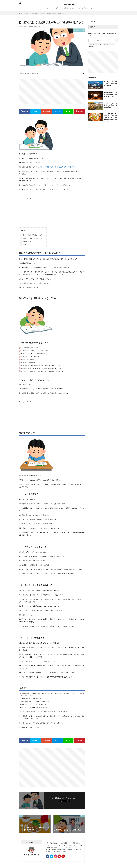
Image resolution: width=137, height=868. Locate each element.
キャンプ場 (55, 8)
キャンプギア (47, 8)
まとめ (23, 245)
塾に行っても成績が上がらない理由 (31, 238)
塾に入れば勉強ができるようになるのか (33, 235)
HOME (22, 13)
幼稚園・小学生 (34, 13)
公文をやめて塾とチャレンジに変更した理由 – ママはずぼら (57, 167)
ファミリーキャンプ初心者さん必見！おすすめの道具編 (111, 105)
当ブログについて (87, 8)
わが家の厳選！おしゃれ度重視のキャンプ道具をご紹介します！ (111, 94)
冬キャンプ (112, 44)
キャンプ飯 (105, 44)
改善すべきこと (26, 241)
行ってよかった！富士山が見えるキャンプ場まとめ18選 (111, 84)
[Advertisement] (52, 91)
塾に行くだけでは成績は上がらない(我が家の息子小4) (53, 13)
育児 (27, 13)
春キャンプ (91, 46)
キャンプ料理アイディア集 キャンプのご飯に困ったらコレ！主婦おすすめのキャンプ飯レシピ (111, 118)
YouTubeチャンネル (75, 8)
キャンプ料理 (64, 8)
